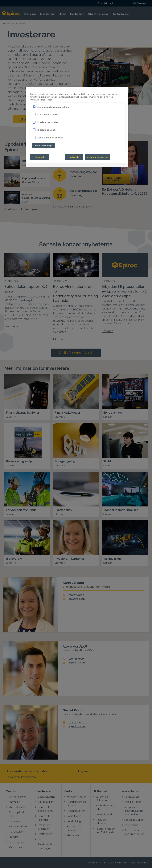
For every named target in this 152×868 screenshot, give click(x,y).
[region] (77, 127)
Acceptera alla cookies (97, 157)
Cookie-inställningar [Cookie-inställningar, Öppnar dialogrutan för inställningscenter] (43, 145)
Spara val (39, 157)
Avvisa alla (74, 157)
